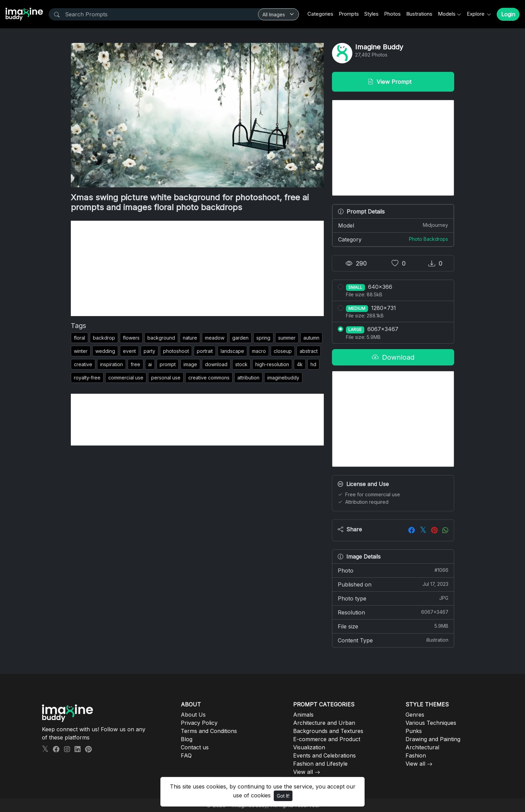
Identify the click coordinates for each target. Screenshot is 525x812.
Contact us (195, 747)
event (129, 351)
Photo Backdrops (428, 239)
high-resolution (272, 364)
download (216, 364)
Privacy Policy (199, 723)
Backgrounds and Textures (328, 731)
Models (447, 14)
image (190, 364)
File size (393, 626)
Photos (392, 14)
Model (393, 225)
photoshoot (176, 351)
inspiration (112, 364)
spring (263, 338)
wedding (105, 351)
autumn (311, 338)
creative (83, 364)
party (149, 351)
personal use (166, 378)
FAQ (186, 755)
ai (150, 364)
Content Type (393, 640)
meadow (215, 338)
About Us (193, 715)
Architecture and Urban (324, 723)
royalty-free (87, 378)
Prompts (349, 14)
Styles (371, 14)
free (136, 364)
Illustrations (419, 14)
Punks (414, 731)
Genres (415, 715)
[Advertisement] (197, 268)
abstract (309, 351)
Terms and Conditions (209, 731)
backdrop (104, 338)
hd (313, 364)
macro (259, 351)
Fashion (416, 755)
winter (81, 351)
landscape (232, 351)
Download (393, 357)
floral (79, 338)
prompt (168, 364)
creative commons (209, 378)
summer (287, 338)
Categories (320, 14)
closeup (283, 351)
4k (300, 364)
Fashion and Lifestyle (320, 764)
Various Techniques (431, 723)
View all (303, 772)
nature (190, 338)
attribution (248, 378)
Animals (303, 715)
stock (241, 364)
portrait (205, 351)
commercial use (126, 378)
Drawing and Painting (433, 739)
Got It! (283, 796)
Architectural (422, 747)
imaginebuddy (283, 378)
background (161, 338)
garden (240, 338)
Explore (476, 14)
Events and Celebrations (324, 755)
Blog (187, 739)
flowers (131, 338)
